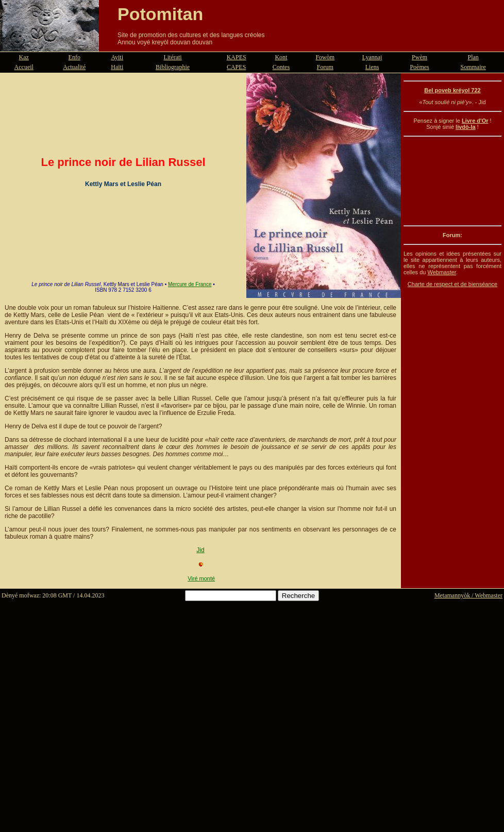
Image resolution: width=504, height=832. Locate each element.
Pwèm (419, 57)
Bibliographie (173, 67)
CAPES (236, 67)
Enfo (74, 57)
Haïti (117, 67)
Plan (473, 57)
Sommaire (473, 67)
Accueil (24, 67)
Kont (281, 57)
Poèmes (419, 67)
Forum (325, 67)
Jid (200, 550)
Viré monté (201, 578)
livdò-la (466, 127)
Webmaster (441, 272)
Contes (281, 67)
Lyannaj (372, 57)
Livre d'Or (475, 121)
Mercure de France (190, 284)
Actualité (74, 67)
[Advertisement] (452, 181)
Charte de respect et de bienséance (452, 284)
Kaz (24, 57)
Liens (372, 67)
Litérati (172, 57)
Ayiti (117, 57)
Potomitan (160, 14)
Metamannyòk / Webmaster (468, 595)
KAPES (237, 57)
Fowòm (325, 57)
